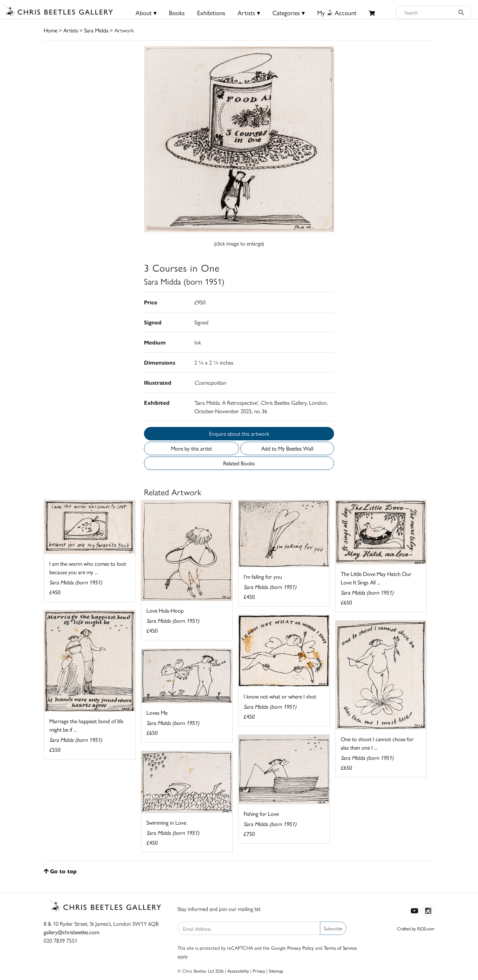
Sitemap (276, 971)
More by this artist (191, 448)
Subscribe (333, 928)
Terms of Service (340, 948)
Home (51, 30)
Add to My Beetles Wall (287, 448)
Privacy (259, 971)
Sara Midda (96, 30)
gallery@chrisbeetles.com (71, 932)
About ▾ (146, 13)
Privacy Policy (301, 948)
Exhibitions (211, 13)
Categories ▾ (289, 13)
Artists (71, 30)
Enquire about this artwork (239, 433)
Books (177, 13)
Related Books (239, 463)
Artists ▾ (249, 13)
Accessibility (238, 971)
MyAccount (337, 13)
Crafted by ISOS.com (416, 928)
